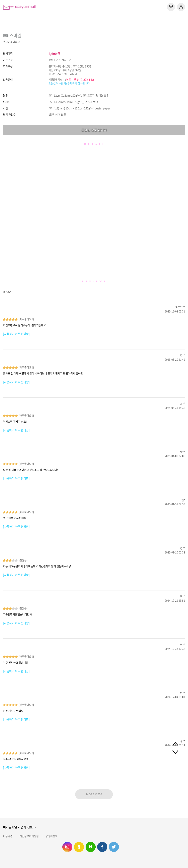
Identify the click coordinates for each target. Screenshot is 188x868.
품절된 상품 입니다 (94, 130)
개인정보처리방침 (29, 836)
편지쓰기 (171, 7)
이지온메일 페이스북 (102, 847)
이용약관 (8, 836)
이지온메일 (19, 7)
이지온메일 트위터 (114, 847)
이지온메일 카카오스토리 (79, 847)
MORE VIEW (94, 794)
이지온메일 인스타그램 (67, 847)
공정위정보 (52, 836)
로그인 (181, 7)
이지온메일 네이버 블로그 (91, 847)
